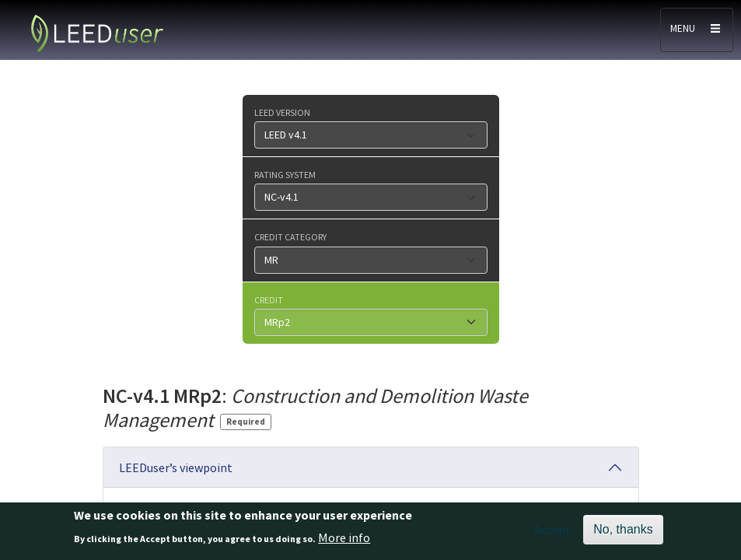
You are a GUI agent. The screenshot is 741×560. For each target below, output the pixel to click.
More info (344, 541)
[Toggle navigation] (697, 30)
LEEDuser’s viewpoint (176, 467)
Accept (552, 534)
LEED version (282, 112)
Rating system (285, 174)
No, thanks (623, 533)
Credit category (290, 236)
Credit (269, 299)
